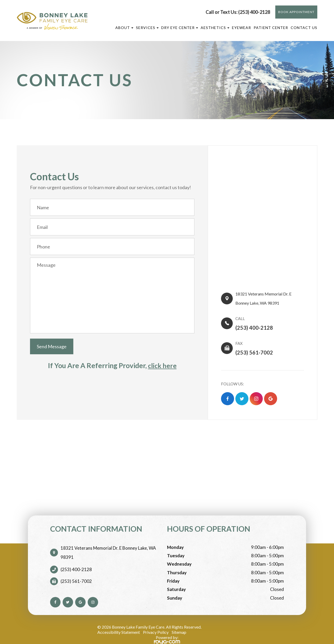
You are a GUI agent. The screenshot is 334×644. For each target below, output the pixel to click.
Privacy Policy (156, 624)
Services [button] (147, 28)
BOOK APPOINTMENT (296, 12)
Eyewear (241, 28)
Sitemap (179, 624)
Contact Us (304, 28)
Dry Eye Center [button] (180, 28)
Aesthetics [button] (215, 28)
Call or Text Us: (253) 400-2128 (238, 12)
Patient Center (271, 28)
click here (162, 365)
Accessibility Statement (119, 624)
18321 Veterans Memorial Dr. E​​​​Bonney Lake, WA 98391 (267, 296)
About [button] (124, 28)
